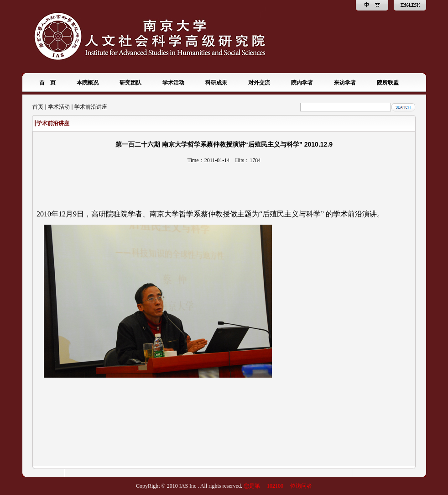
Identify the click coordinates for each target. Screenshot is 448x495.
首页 (38, 107)
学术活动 (59, 107)
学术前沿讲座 (91, 107)
